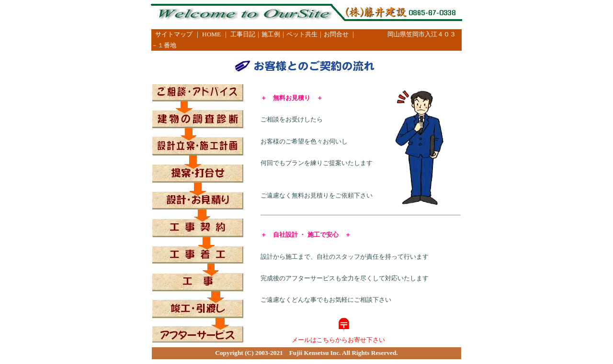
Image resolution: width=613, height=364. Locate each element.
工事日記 (243, 34)
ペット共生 (302, 34)
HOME (211, 34)
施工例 (271, 34)
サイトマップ (174, 34)
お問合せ (336, 34)
